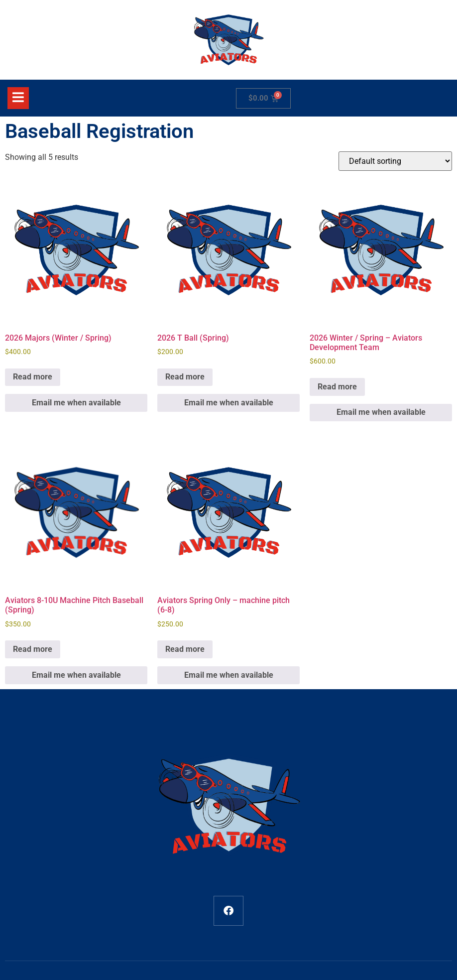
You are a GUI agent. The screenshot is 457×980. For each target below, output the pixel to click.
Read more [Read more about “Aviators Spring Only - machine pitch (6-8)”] (185, 649)
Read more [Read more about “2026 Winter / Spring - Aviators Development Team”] (337, 387)
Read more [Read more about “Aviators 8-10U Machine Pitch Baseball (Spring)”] (33, 649)
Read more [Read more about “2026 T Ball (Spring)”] (185, 377)
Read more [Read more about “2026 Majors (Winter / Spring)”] (33, 377)
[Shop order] (395, 161)
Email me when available (76, 403)
